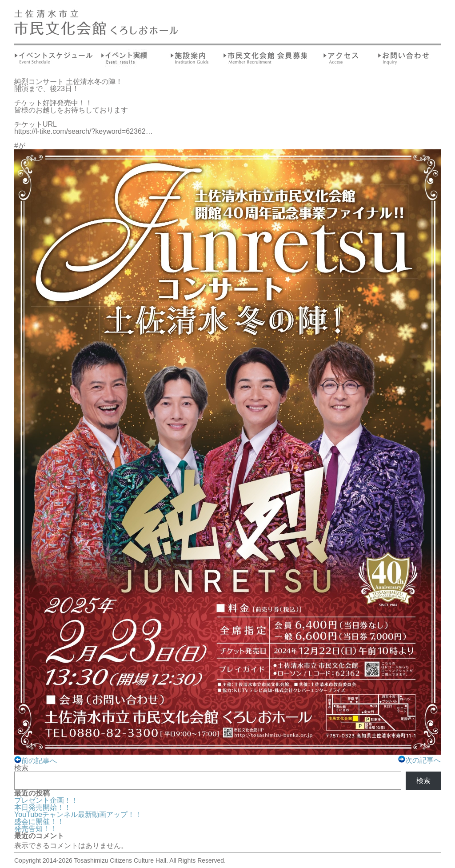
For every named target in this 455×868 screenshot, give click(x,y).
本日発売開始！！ (43, 807)
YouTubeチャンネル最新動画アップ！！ (78, 814)
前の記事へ (36, 761)
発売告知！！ (36, 829)
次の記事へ (419, 760)
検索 (21, 768)
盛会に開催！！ (39, 822)
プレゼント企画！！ (46, 800)
